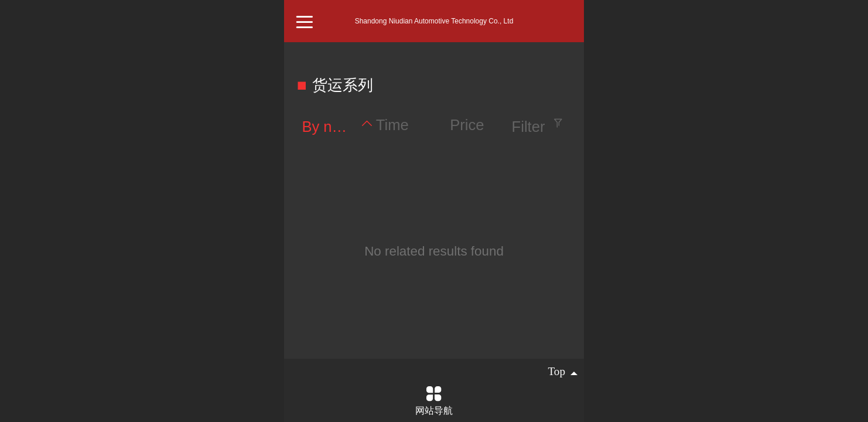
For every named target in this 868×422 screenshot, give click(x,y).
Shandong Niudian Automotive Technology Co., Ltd (434, 21)
